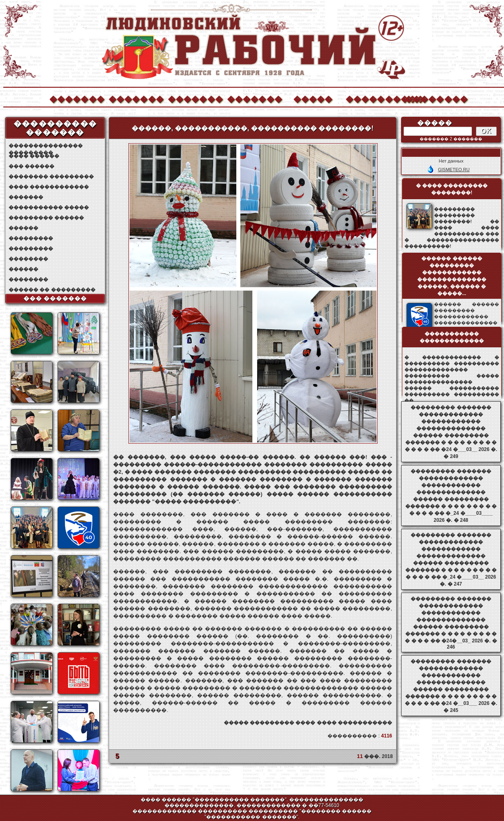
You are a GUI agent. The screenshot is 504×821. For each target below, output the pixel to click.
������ (23, 228)
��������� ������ (46, 218)
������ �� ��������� (52, 290)
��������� (31, 238)
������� (77, 98)
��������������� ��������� (46, 146)
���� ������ (34, 156)
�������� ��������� (51, 177)
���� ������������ (49, 187)
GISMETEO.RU (454, 170)
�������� (432, 98)
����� (313, 98)
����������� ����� (49, 207)
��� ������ (31, 166)
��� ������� (55, 298)
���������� (373, 98)
